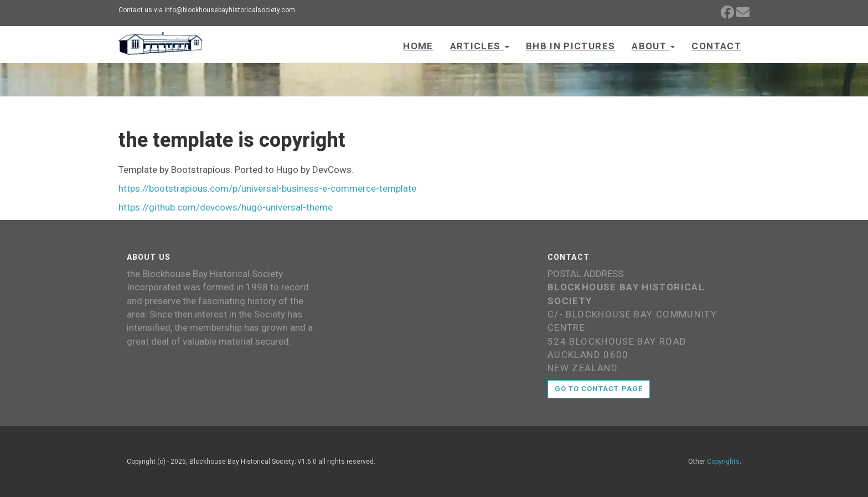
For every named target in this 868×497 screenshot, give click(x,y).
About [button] (653, 46)
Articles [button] (480, 46)
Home (418, 46)
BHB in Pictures (570, 46)
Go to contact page (599, 389)
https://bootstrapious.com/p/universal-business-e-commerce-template (267, 188)
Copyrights (723, 462)
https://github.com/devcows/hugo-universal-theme (226, 207)
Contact (716, 46)
